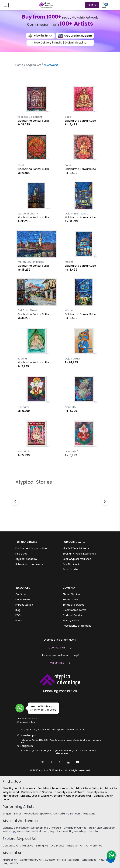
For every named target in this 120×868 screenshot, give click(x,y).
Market (69, 262)
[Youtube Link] (78, 762)
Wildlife (14, 863)
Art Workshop (95, 846)
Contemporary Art (32, 860)
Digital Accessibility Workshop (68, 831)
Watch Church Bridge (31, 262)
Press (19, 621)
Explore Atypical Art (20, 839)
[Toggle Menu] (6, 5)
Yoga (68, 117)
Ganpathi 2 (72, 451)
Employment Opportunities (31, 548)
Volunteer (60, 663)
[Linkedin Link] (69, 762)
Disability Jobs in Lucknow (36, 796)
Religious (74, 860)
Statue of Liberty (28, 214)
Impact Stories (24, 605)
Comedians (61, 814)
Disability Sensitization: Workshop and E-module (32, 828)
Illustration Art (75, 846)
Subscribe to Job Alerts (29, 564)
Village (69, 310)
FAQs (18, 615)
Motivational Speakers (38, 814)
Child (21, 165)
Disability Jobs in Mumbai (54, 788)
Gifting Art (42, 846)
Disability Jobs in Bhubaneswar (73, 796)
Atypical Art (33, 65)
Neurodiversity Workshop (33, 831)
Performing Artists (18, 807)
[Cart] (104, 5)
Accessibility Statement (77, 626)
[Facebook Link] (51, 762)
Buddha (69, 165)
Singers (7, 814)
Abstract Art (10, 860)
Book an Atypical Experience (79, 554)
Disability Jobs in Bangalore (19, 788)
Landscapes (89, 860)
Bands (18, 814)
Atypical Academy (26, 559)
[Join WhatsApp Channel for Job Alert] (20, 708)
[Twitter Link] (60, 762)
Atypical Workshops (20, 821)
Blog (18, 610)
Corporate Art (11, 846)
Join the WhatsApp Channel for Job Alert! (42, 708)
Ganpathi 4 (24, 451)
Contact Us (60, 648)
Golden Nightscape (76, 214)
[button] (105, 501)
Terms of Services (73, 605)
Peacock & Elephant (30, 117)
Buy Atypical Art (72, 564)
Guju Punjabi (72, 359)
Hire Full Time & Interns (76, 548)
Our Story (21, 594)
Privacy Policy (71, 621)
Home (19, 65)
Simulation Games (75, 828)
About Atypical (71, 594)
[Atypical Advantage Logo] (60, 679)
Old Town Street (27, 310)
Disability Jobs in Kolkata (70, 792)
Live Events (58, 846)
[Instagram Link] (43, 762)
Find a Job (21, 554)
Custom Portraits (56, 860)
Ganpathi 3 (72, 407)
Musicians (89, 814)
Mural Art (28, 846)
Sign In (92, 5)
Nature (103, 860)
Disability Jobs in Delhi (85, 788)
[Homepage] (46, 5)
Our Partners (23, 600)
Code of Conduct (73, 615)
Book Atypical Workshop (77, 559)
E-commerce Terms (74, 610)
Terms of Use (71, 600)
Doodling (94, 831)
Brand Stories (71, 569)
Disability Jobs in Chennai (37, 792)
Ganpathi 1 (24, 407)
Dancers (76, 814)
